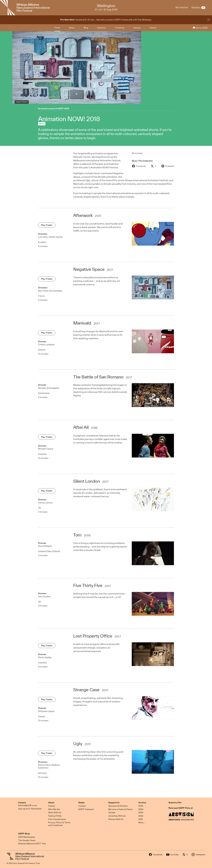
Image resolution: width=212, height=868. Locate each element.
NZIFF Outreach (86, 809)
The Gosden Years (27, 840)
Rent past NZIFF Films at (181, 808)
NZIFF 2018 (63, 109)
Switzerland (44, 393)
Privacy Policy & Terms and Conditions (59, 824)
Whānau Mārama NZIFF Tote (32, 844)
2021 (141, 819)
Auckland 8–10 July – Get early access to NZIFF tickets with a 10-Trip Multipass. (106, 20)
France (41, 296)
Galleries (101, 28)
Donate (112, 812)
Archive (142, 803)
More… (142, 822)
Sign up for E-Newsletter (30, 809)
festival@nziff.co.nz (27, 805)
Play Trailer (47, 225)
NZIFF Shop (24, 834)
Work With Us (55, 812)
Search (153, 28)
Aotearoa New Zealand (49, 551)
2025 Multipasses (27, 837)
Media (81, 803)
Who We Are (54, 809)
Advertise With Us (117, 816)
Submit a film (175, 803)
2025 (141, 806)
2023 (141, 812)
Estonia (42, 350)
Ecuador (42, 242)
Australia (42, 454)
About (51, 803)
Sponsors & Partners (118, 806)
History (52, 806)
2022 (141, 816)
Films (57, 28)
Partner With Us (116, 819)
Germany (42, 773)
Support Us (114, 803)
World (42, 124)
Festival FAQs (55, 816)
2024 (141, 809)
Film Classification (57, 819)
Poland (41, 716)
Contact (22, 803)
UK (40, 508)
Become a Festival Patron (120, 809)
